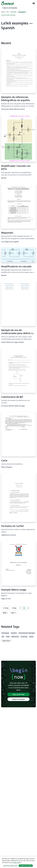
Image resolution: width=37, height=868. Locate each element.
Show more (6, 641)
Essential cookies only (10, 866)
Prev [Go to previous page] (14, 608)
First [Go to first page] (6, 608)
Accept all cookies (26, 866)
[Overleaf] (7, 3)
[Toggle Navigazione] (34, 3)
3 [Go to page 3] (28, 608)
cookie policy (17, 862)
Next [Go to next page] (5, 613)
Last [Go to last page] (14, 613)
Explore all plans (18, 699)
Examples (22, 12)
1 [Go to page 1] (20, 608)
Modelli (13, 12)
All (8, 12)
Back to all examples (9, 8)
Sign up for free (18, 694)
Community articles (8, 15)
